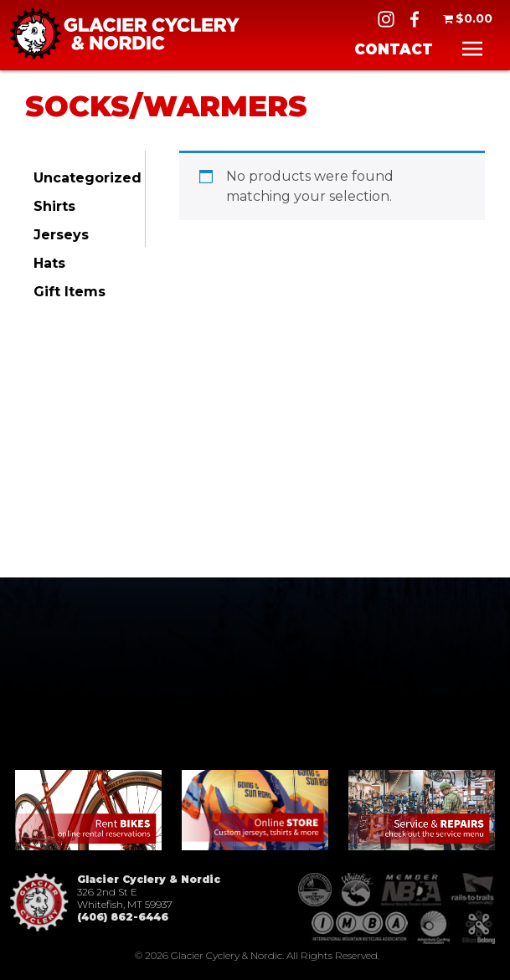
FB (415, 19)
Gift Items (70, 292)
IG (386, 19)
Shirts (54, 206)
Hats (49, 263)
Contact (394, 49)
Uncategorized (88, 178)
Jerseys (61, 235)
